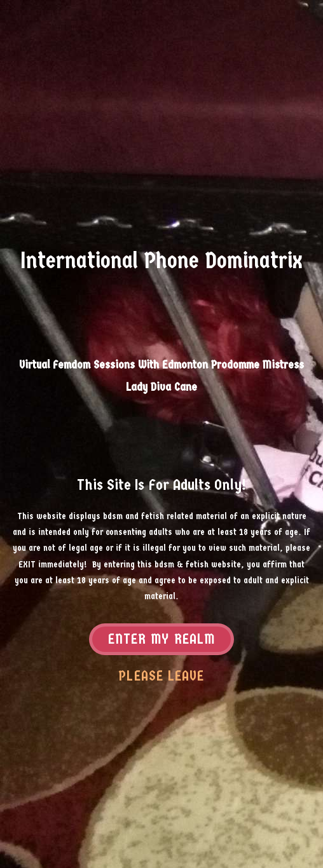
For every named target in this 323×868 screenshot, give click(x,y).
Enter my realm (161, 640)
